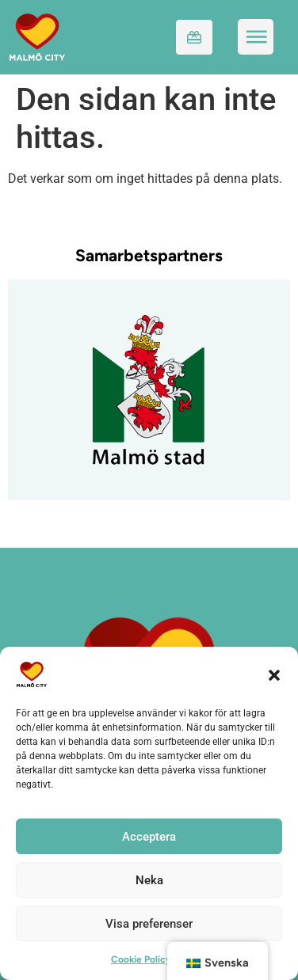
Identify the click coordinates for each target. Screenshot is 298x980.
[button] (274, 674)
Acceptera (149, 837)
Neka (149, 880)
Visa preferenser (149, 924)
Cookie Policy (141, 959)
